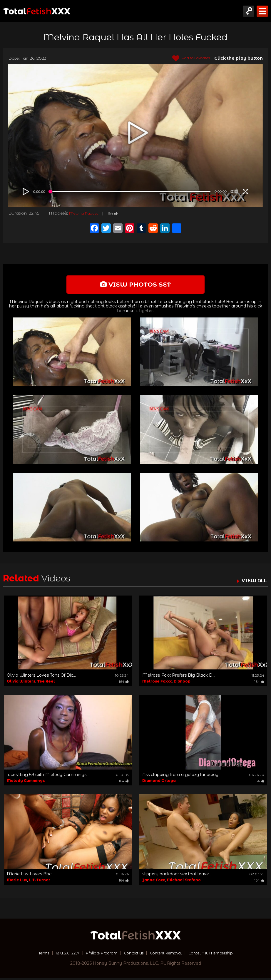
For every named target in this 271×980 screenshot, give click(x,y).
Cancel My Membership (221, 955)
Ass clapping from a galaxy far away (180, 777)
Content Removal (169, 955)
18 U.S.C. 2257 (58, 955)
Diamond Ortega (159, 783)
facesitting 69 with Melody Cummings (47, 777)
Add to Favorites (188, 58)
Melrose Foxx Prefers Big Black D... (179, 677)
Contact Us (133, 955)
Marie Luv (17, 882)
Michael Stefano (184, 882)
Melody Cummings (26, 783)
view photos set (135, 285)
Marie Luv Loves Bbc (29, 876)
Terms (31, 955)
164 (119, 213)
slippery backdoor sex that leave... (177, 876)
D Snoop (182, 683)
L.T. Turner (40, 882)
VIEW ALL (253, 583)
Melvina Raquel (86, 213)
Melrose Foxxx (157, 683)
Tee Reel (46, 683)
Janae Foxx (154, 882)
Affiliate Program (97, 955)
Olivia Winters (21, 683)
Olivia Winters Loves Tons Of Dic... (41, 677)
